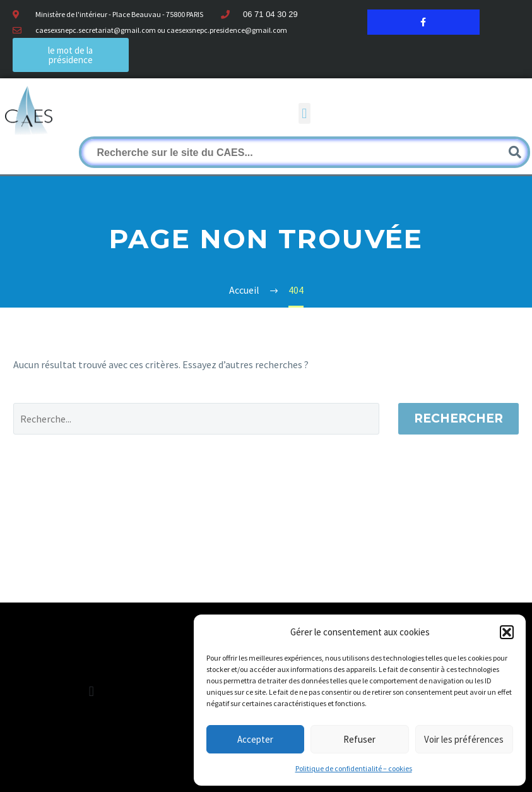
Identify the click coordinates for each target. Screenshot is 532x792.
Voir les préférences (464, 739)
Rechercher (458, 418)
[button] (507, 632)
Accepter (255, 739)
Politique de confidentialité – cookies (354, 768)
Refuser (359, 739)
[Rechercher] (305, 152)
